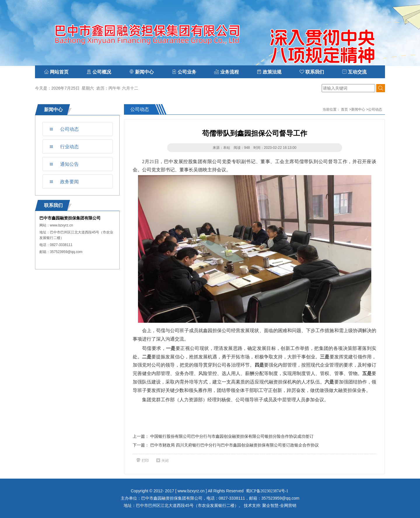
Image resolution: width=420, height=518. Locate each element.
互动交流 (354, 72)
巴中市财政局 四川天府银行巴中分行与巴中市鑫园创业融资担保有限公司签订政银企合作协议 (235, 445)
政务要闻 (69, 182)
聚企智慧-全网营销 (279, 505)
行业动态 (69, 147)
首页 (344, 109)
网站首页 (56, 72)
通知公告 (69, 164)
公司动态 (69, 129)
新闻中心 (358, 109)
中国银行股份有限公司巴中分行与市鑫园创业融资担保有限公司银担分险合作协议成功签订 (232, 436)
